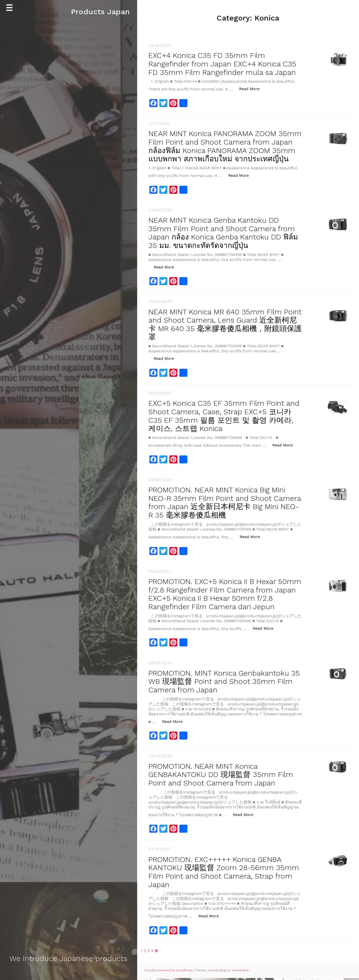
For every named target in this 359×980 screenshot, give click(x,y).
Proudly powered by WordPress (169, 973)
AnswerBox (240, 973)
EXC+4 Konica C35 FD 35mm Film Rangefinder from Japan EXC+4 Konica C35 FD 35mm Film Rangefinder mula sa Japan (224, 64)
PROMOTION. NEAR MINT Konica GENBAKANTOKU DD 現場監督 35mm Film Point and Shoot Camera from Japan (222, 777)
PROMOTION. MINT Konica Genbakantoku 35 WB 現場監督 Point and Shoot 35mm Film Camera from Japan (221, 685)
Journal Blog (217, 973)
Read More (252, 88)
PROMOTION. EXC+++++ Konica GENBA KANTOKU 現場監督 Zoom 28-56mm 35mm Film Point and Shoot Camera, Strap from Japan (224, 874)
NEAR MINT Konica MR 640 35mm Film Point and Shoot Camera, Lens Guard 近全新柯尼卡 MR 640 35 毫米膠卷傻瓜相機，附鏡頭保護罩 (223, 330)
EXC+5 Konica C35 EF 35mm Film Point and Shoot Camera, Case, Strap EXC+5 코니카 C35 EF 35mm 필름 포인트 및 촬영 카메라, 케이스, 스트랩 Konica (225, 421)
